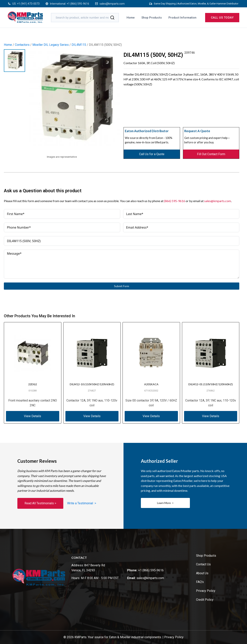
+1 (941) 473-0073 (28, 4)
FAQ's (200, 582)
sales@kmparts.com (112, 4)
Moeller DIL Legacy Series (51, 45)
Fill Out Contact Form (211, 154)
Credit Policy (205, 600)
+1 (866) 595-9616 (78, 4)
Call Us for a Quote (152, 154)
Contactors (22, 45)
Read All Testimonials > (40, 503)
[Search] (112, 18)
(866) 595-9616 (175, 201)
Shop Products (152, 18)
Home (131, 18)
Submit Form (122, 286)
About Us (202, 573)
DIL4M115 (79, 45)
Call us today (222, 18)
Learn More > (165, 503)
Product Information (182, 18)
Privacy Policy (206, 591)
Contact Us (203, 564)
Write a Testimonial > (82, 503)
